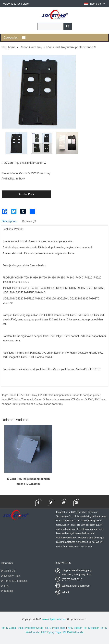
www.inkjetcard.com (54, 619)
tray (61, 404)
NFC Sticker (75, 628)
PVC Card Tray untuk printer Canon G (71, 47)
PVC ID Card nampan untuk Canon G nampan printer (69, 395)
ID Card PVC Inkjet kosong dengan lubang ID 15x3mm (28, 481)
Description (9, 221)
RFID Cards (9, 628)
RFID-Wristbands (73, 632)
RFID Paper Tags (55, 628)
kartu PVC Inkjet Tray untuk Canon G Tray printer (30, 400)
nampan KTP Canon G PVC (77, 400)
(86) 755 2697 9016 (72, 579)
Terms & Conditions (16, 581)
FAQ (7, 586)
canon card (51, 404)
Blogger (9, 591)
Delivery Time (12, 576)
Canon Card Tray (31, 47)
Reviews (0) (29, 221)
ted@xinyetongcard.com (76, 586)
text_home (9, 47)
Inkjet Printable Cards (30, 628)
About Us (10, 571)
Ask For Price (26, 194)
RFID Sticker (91, 628)
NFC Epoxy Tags (51, 632)
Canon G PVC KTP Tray (23, 395)
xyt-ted (65, 592)
